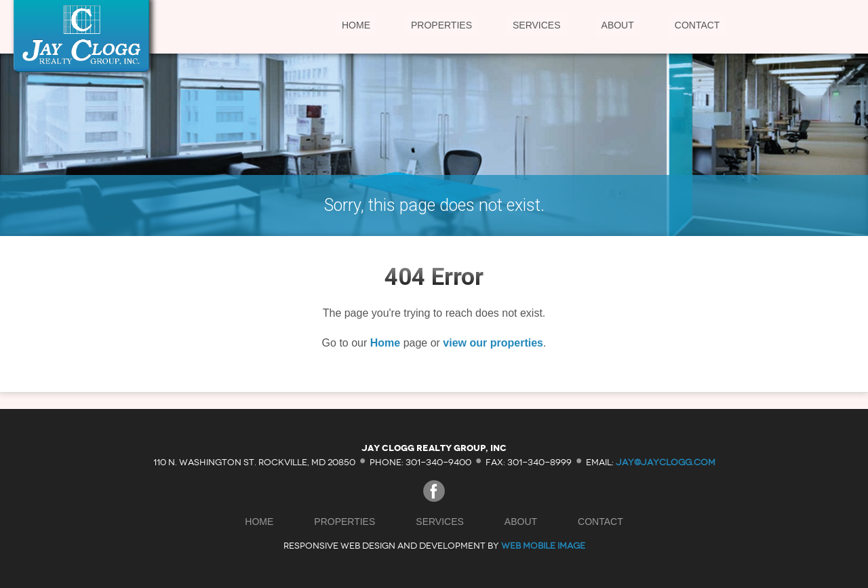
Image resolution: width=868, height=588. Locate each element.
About (618, 25)
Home (356, 25)
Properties (441, 25)
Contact (697, 25)
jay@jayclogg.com (666, 462)
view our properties (493, 343)
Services (537, 25)
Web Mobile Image (543, 546)
